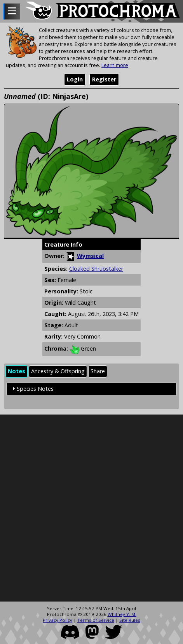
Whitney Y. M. (122, 614)
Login (75, 79)
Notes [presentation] (17, 371)
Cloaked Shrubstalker (96, 269)
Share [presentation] (98, 371)
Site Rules (130, 620)
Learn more (115, 65)
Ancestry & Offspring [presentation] (58, 371)
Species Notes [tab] (32, 389)
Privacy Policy (58, 620)
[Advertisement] (91, 508)
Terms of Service (96, 620)
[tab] (17, 371)
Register (104, 79)
